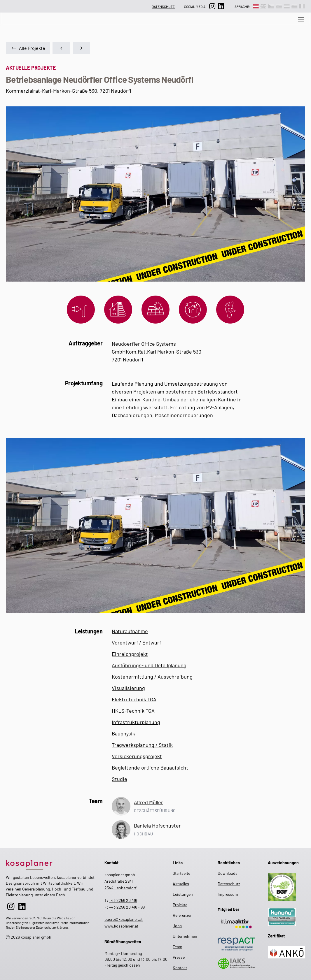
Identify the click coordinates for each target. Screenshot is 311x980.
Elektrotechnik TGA (134, 699)
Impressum (228, 894)
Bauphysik (123, 733)
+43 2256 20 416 (123, 900)
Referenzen (252, 26)
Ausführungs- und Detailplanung (149, 665)
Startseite (181, 873)
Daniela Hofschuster (157, 826)
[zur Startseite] (50, 864)
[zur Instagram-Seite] (212, 6)
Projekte (223, 26)
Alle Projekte (28, 48)
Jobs (200, 26)
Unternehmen (152, 26)
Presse (281, 26)
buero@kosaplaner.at (124, 919)
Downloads (228, 873)
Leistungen (117, 26)
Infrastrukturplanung (136, 722)
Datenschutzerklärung (52, 927)
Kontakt (180, 968)
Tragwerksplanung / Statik (142, 745)
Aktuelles (86, 26)
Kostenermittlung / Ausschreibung (152, 677)
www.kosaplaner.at (121, 926)
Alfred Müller (148, 802)
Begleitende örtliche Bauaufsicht (150, 768)
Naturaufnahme (130, 631)
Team (180, 26)
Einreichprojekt (130, 654)
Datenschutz (163, 6)
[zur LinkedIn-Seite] (221, 6)
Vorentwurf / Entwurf (136, 642)
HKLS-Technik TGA (133, 711)
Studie (119, 779)
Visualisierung (128, 688)
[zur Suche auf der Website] (65, 26)
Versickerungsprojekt (137, 756)
